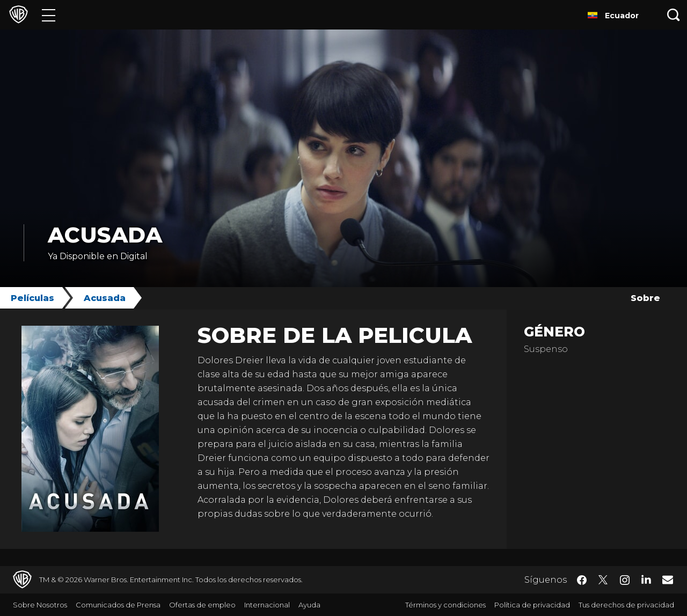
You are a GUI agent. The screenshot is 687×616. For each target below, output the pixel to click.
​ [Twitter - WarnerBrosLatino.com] (603, 580)
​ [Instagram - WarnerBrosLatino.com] (625, 580)
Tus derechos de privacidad (626, 605)
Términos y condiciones (445, 605)
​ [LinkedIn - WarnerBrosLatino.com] (646, 579)
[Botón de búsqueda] (674, 15)
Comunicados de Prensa (118, 605)
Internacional (267, 605)
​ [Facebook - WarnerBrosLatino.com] (582, 580)
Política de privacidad (532, 605)
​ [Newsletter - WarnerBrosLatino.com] (668, 580)
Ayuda (309, 605)
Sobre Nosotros (40, 605)
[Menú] (49, 15)
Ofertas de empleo (202, 605)
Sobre (645, 298)
